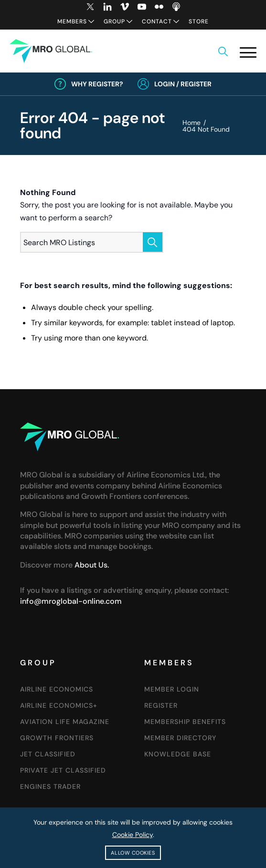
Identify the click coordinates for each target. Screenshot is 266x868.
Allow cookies (133, 853)
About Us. (92, 565)
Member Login (172, 689)
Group (114, 21)
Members (72, 21)
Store (199, 21)
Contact (157, 21)
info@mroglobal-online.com (71, 601)
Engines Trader (50, 786)
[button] (248, 52)
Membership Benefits (185, 722)
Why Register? (97, 84)
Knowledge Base (178, 754)
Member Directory (180, 738)
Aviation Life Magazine (65, 722)
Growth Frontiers (57, 738)
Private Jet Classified (63, 770)
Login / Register (183, 84)
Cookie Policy (133, 835)
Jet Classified (48, 754)
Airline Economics (57, 689)
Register (161, 705)
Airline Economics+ (59, 705)
